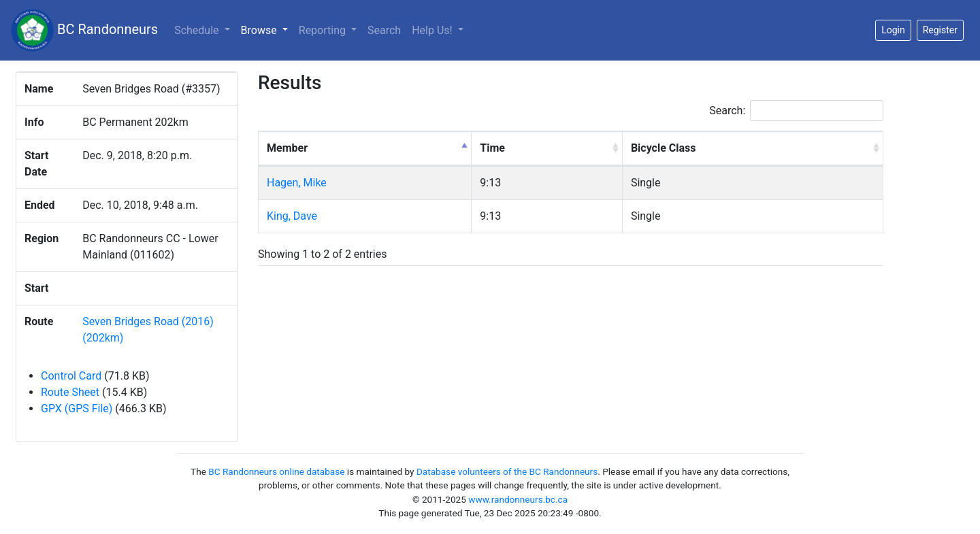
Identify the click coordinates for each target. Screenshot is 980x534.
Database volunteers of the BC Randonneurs (507, 471)
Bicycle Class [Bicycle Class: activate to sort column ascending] (664, 148)
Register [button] (940, 30)
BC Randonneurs (84, 30)
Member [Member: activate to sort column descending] (287, 148)
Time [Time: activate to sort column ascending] (492, 148)
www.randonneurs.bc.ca (518, 499)
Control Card (71, 376)
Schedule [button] (198, 30)
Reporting (324, 30)
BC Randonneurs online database (276, 471)
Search (384, 30)
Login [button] (893, 30)
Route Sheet (70, 392)
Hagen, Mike (297, 183)
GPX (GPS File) (77, 408)
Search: (796, 111)
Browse (267, 29)
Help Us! (433, 30)
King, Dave (292, 216)
